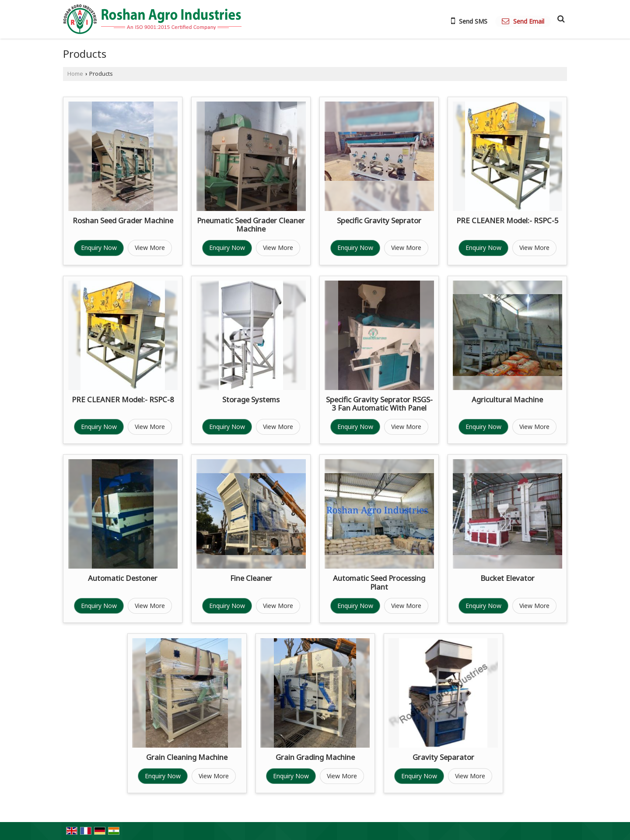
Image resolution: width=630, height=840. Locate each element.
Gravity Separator (443, 757)
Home (75, 74)
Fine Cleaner (251, 578)
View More (150, 248)
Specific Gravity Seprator (379, 220)
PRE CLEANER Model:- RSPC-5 (507, 220)
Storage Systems (251, 399)
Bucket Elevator (507, 578)
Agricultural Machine (507, 399)
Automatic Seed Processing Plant (379, 582)
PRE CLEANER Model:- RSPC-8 (123, 399)
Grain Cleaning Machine (187, 757)
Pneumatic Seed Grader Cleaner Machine (251, 225)
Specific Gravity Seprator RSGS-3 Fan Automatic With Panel (379, 404)
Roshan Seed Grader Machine (123, 220)
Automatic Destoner (123, 578)
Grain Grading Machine (315, 757)
